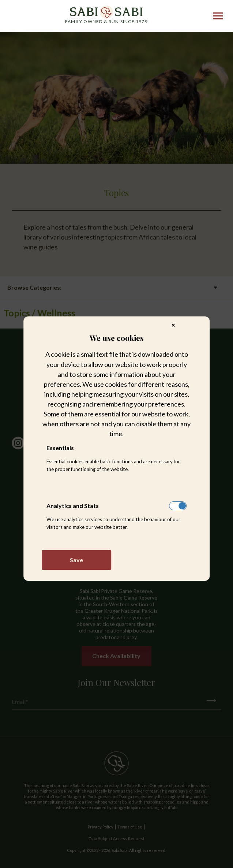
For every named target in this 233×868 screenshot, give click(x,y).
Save (76, 560)
